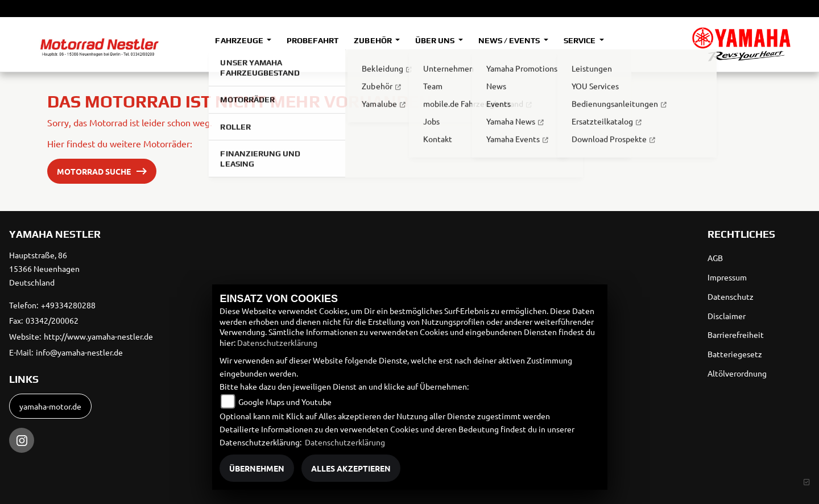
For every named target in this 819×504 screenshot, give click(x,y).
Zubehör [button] (373, 40)
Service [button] (580, 40)
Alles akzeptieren (351, 468)
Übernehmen (257, 468)
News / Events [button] (510, 40)
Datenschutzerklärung (277, 342)
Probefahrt (313, 40)
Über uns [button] (436, 40)
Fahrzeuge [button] (240, 40)
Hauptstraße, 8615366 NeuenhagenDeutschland (44, 268)
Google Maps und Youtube (285, 402)
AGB (715, 258)
